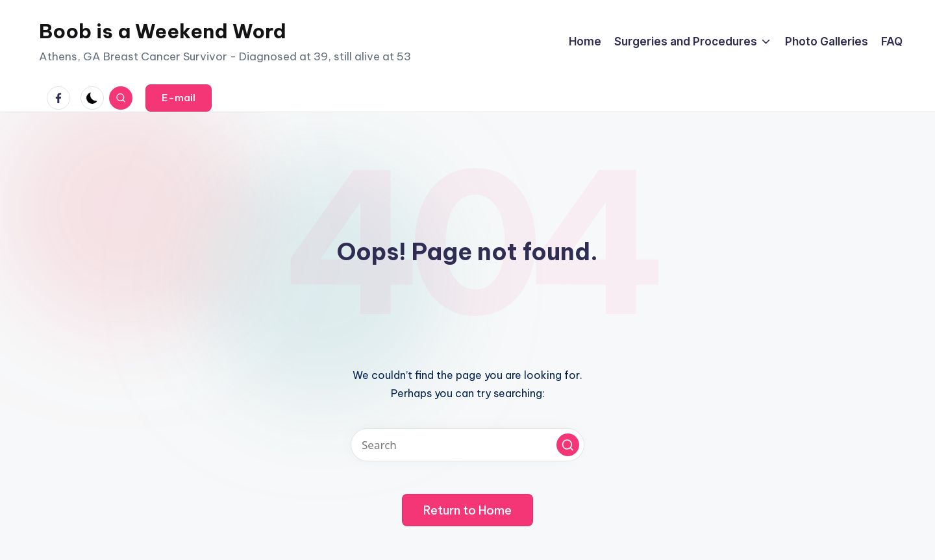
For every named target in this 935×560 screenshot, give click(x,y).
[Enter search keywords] (467, 445)
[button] (179, 98)
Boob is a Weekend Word (163, 31)
